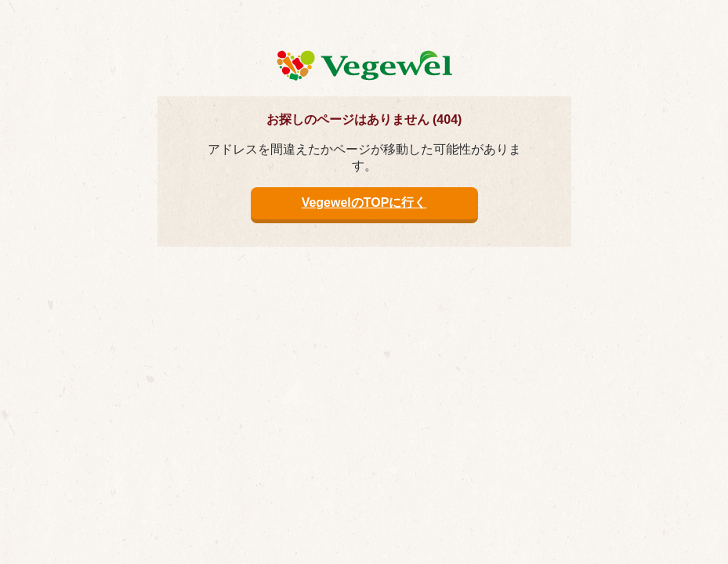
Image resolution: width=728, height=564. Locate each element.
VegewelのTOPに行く (364, 202)
